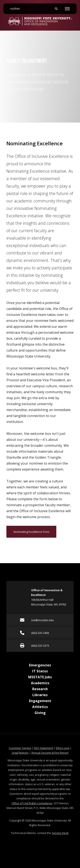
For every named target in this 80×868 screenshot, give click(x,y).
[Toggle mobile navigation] (67, 9)
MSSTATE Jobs (40, 677)
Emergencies (40, 665)
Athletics (40, 707)
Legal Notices (20, 753)
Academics (40, 683)
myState (17, 7)
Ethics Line (63, 748)
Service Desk (60, 833)
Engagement (40, 701)
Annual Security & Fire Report (50, 753)
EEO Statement (44, 748)
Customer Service (20, 748)
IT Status (40, 671)
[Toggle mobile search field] (56, 9)
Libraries (40, 695)
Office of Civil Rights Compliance (32, 803)
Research (40, 689)
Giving (40, 713)
